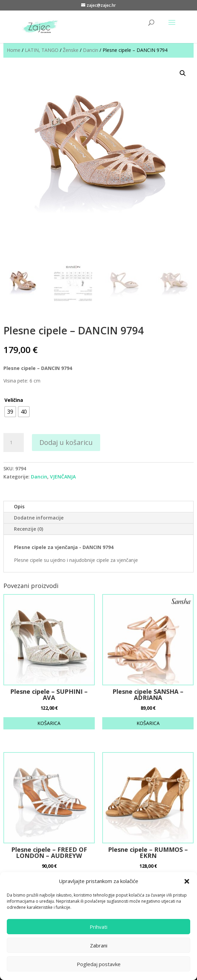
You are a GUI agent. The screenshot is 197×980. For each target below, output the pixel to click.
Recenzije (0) (29, 529)
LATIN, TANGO (42, 50)
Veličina (14, 400)
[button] (187, 881)
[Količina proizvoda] (14, 443)
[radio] (10, 412)
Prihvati (98, 927)
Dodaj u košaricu (66, 442)
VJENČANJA (63, 477)
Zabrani (99, 945)
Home (14, 50)
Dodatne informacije (39, 518)
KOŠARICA (49, 723)
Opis (19, 506)
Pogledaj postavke (99, 964)
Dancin (91, 50)
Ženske (71, 50)
